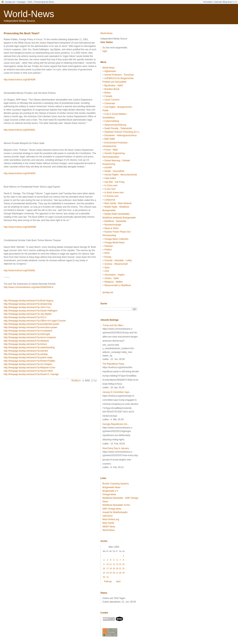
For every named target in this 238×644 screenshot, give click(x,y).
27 (117, 573)
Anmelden (208, 2)
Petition (108, 250)
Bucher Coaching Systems (116, 484)
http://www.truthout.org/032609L (20, 270)
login (105, 51)
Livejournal (110, 200)
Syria (107, 267)
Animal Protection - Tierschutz (119, 75)
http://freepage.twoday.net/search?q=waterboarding (29, 347)
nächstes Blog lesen (223, 2)
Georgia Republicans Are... (116, 424)
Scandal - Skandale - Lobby (118, 260)
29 (123, 573)
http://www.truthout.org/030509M (20, 227)
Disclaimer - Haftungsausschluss (120, 135)
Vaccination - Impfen (114, 275)
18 (111, 568)
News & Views (111, 228)
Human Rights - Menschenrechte (121, 175)
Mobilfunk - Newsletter (115, 221)
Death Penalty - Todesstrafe (118, 128)
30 (104, 577)
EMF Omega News (112, 509)
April (118, 581)
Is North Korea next (114, 193)
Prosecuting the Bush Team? (22, 33)
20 (117, 568)
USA (30, 2)
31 (107, 577)
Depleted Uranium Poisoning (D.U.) (122, 132)
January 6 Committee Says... (117, 392)
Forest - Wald (111, 150)
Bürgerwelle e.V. (111, 491)
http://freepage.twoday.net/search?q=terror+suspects (30, 337)
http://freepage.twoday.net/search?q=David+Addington (31, 311)
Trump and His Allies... (114, 325)
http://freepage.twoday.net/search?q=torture (25, 344)
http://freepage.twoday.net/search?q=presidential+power (32, 324)
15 (123, 564)
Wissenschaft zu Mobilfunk (118, 285)
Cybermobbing (112, 121)
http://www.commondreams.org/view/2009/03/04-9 (29, 287)
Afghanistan (110, 71)
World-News (29, 14)
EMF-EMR (110, 139)
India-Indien (110, 178)
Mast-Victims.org (111, 519)
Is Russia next (111, 196)
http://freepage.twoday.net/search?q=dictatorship (28, 304)
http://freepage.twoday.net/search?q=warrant (26, 351)
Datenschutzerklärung (115, 125)
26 (114, 573)
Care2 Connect (112, 100)
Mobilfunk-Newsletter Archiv (116, 505)
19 (114, 568)
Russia (108, 257)
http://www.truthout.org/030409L (20, 130)
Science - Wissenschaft (116, 264)
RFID (107, 253)
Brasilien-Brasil (112, 89)
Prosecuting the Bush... (45, 2)
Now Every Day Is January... (116, 448)
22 (123, 568)
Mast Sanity (108, 523)
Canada (108, 96)
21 (120, 568)
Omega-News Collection (116, 239)
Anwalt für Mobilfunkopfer (115, 512)
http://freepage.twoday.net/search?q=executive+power (30, 327)
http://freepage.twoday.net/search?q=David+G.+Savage (31, 374)
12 (114, 564)
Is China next (111, 185)
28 (120, 573)
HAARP (108, 168)
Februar (108, 581)
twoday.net (10, 2)
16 (104, 568)
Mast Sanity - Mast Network (118, 203)
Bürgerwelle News (111, 487)
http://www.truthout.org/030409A (20, 173)
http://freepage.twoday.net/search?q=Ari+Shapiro (28, 364)
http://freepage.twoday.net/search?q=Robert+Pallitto (29, 361)
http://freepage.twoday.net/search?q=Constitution (28, 331)
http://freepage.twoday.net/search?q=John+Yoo (27, 307)
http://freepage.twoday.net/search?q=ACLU (25, 317)
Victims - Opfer (112, 278)
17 (107, 568)
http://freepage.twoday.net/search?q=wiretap (26, 354)
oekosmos (108, 516)
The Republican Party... (114, 364)
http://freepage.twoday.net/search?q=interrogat (27, 334)
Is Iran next (110, 189)
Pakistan (109, 246)
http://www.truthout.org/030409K (20, 80)
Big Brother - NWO (114, 86)
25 (111, 573)
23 (104, 573)
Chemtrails (110, 103)
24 (107, 573)
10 (107, 564)
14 (120, 564)
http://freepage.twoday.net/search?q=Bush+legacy (29, 301)
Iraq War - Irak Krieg (114, 182)
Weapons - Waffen (114, 282)
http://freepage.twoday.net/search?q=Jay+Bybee (28, 314)
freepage (21, 2)
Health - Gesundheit (114, 171)
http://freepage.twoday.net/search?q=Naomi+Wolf (28, 371)
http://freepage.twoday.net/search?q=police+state (28, 358)
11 (111, 564)
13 (117, 564)
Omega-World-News (114, 243)
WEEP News (109, 527)
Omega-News (109, 494)
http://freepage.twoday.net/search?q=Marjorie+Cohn (29, 368)
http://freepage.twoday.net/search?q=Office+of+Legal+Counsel (35, 321)
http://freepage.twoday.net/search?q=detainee (26, 341)
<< (235, 2)
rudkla (76, 381)
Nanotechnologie (113, 225)
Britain (107, 93)
